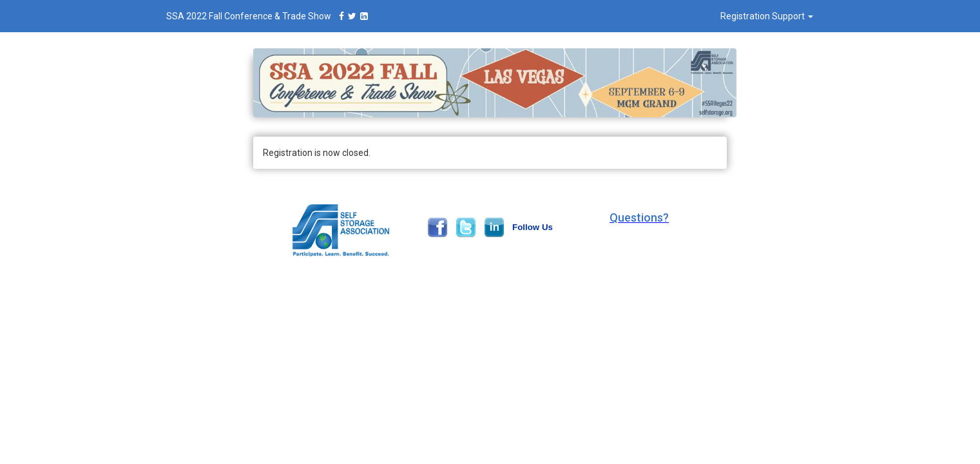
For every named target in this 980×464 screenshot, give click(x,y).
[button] (639, 218)
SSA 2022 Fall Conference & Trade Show (269, 16)
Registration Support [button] (767, 16)
